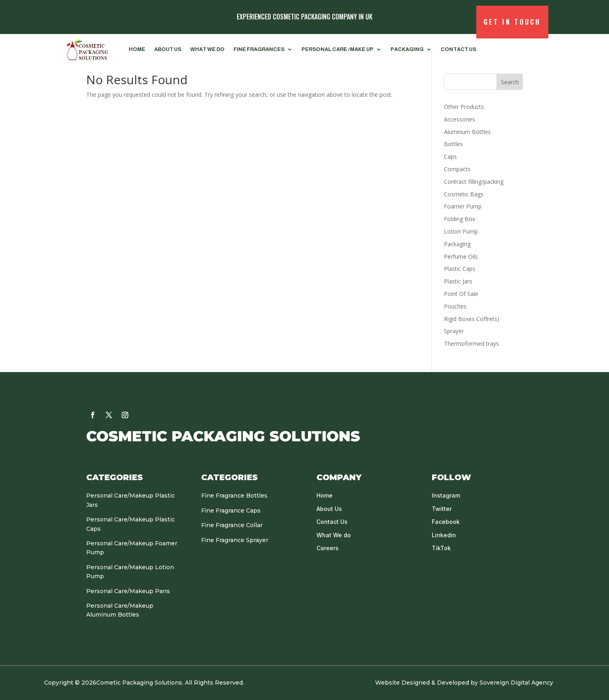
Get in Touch (512, 22)
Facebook (446, 522)
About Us (168, 49)
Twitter (442, 509)
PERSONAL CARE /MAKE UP (337, 49)
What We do (207, 49)
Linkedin (444, 535)
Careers (328, 548)
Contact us (458, 49)
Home (137, 49)
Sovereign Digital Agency (517, 683)
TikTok (441, 548)
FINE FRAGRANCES (259, 49)
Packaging (407, 49)
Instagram (446, 495)
